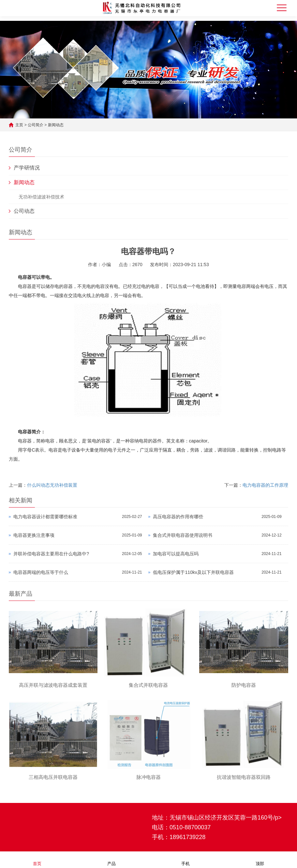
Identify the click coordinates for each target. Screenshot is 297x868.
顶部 (260, 859)
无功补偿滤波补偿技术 (41, 197)
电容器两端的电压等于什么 (41, 572)
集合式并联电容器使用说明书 (183, 535)
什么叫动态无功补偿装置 (52, 485)
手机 (186, 859)
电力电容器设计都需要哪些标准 (45, 517)
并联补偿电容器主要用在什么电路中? (51, 554)
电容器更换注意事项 (34, 535)
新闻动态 (56, 125)
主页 (19, 125)
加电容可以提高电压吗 (176, 554)
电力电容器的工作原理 (265, 485)
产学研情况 (27, 168)
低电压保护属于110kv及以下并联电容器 (193, 572)
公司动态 (24, 211)
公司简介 (36, 125)
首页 (37, 859)
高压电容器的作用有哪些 (178, 517)
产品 (111, 859)
